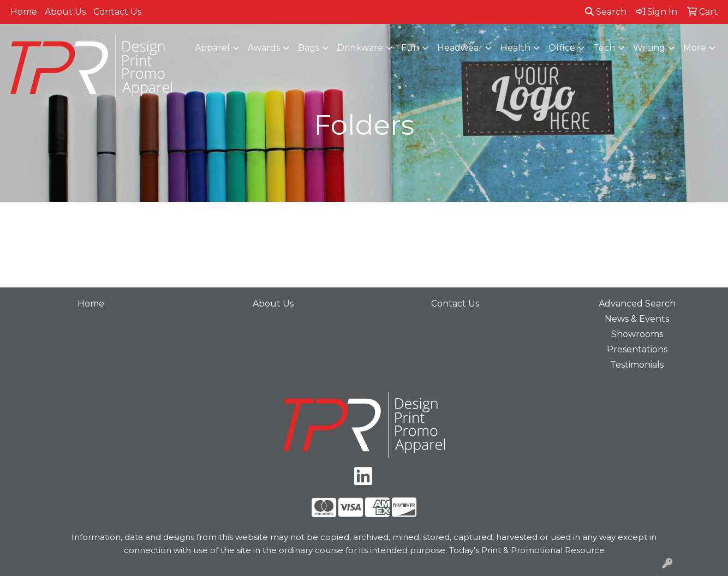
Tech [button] (604, 48)
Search (606, 12)
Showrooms (637, 334)
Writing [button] (649, 48)
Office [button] (562, 48)
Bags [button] (309, 48)
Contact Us (117, 12)
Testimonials (637, 365)
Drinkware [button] (360, 48)
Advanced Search (637, 304)
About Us (65, 12)
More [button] (695, 48)
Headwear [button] (460, 48)
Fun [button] (410, 48)
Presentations (637, 349)
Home (24, 12)
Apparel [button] (212, 48)
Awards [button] (264, 48)
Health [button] (515, 48)
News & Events (637, 319)
